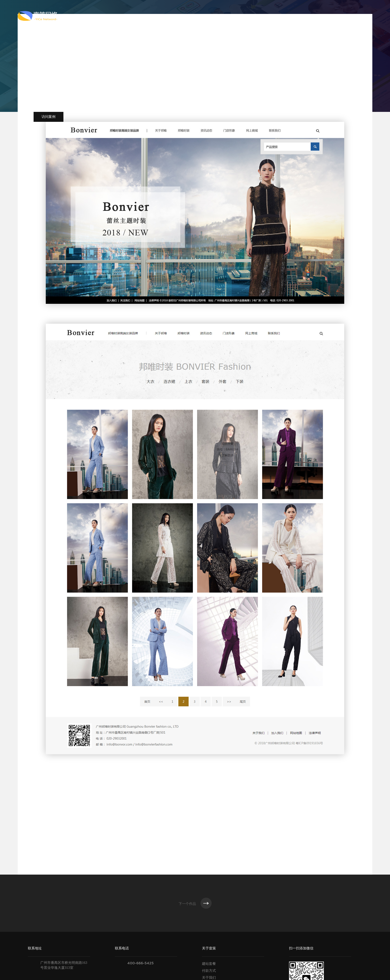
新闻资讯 (285, 16)
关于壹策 (165, 16)
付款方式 (209, 971)
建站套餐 (209, 964)
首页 (139, 16)
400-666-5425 (141, 963)
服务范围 (195, 16)
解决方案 (255, 16)
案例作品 (225, 16)
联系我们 (315, 16)
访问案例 (49, 117)
